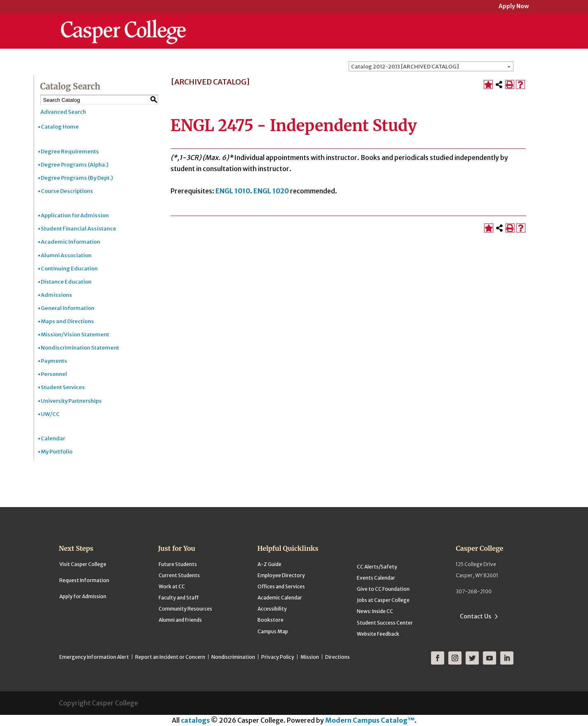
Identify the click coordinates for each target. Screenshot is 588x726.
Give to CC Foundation (383, 589)
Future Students (178, 564)
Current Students (179, 575)
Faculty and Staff (179, 598)
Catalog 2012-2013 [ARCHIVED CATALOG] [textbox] (405, 67)
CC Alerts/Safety (377, 567)
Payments (54, 361)
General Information (68, 308)
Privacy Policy (278, 657)
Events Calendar (376, 578)
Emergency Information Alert (94, 657)
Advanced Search (63, 112)
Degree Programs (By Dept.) (77, 178)
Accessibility (272, 609)
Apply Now (514, 7)
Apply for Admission (83, 596)
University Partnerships (71, 401)
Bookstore (271, 620)
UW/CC (50, 414)
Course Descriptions (67, 191)
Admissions (56, 295)
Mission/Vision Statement (75, 335)
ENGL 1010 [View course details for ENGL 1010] (233, 191)
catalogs (195, 720)
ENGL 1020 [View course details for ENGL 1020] (271, 191)
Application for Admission (75, 215)
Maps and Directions (67, 321)
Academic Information (70, 242)
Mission (310, 657)
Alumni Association (66, 255)
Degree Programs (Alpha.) (75, 165)
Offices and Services (281, 586)
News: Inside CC (375, 611)
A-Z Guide (269, 564)
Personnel (54, 374)
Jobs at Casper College (383, 600)
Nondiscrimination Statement (80, 348)
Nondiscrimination (233, 657)
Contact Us (476, 616)
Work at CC (172, 586)
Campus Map (273, 631)
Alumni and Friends (180, 620)
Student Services (63, 387)
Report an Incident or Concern (170, 657)
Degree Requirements (70, 152)
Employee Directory (281, 575)
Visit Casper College (83, 564)
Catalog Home (60, 127)
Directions (337, 657)
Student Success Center (385, 623)
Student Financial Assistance (78, 229)
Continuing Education (69, 269)
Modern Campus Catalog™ (370, 720)
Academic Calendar (280, 598)
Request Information (84, 580)
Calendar (53, 438)
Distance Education (66, 282)
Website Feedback (378, 634)
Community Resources (185, 609)
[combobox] (431, 66)
